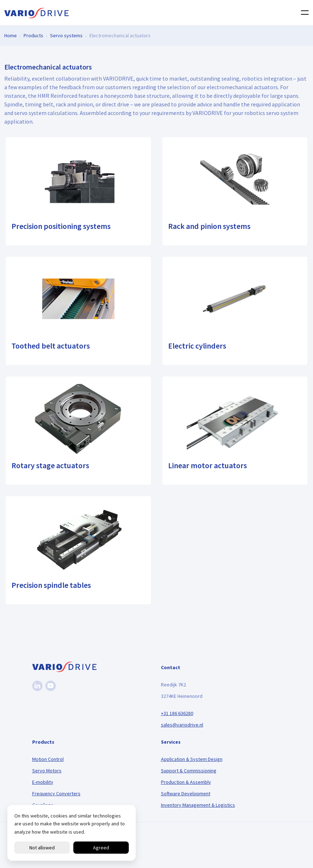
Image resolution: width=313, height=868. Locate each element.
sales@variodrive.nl (182, 725)
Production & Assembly (186, 782)
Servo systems (66, 35)
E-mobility (43, 782)
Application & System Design (192, 759)
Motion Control (48, 759)
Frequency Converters (56, 793)
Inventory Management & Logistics (198, 805)
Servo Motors (47, 771)
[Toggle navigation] (303, 13)
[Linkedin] (37, 686)
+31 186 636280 (177, 713)
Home (11, 35)
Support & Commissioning (189, 771)
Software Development (186, 793)
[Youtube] (51, 686)
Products (33, 35)
